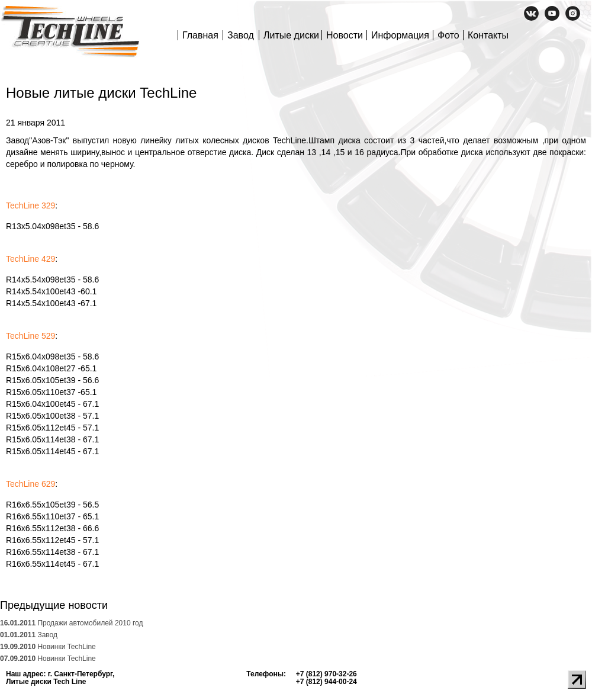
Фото (448, 35)
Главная (200, 35)
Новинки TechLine (48, 647)
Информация (400, 35)
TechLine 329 (30, 205)
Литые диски (291, 35)
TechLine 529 (30, 336)
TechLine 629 (30, 484)
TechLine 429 (30, 259)
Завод (241, 35)
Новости (345, 35)
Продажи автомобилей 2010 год (71, 623)
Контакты (488, 35)
